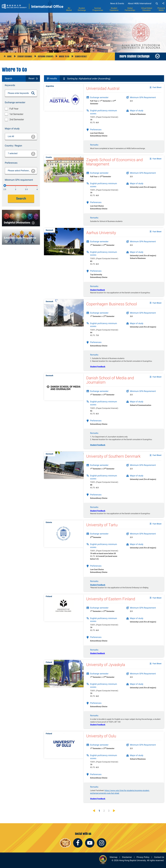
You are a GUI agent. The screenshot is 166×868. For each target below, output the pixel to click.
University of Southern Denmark (113, 461)
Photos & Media (161, 9)
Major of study (12, 129)
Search (21, 199)
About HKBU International (140, 3)
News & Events (117, 3)
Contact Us (159, 857)
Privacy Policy (143, 857)
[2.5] (5, 185)
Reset (32, 78)
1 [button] (58, 46)
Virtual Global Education (147, 9)
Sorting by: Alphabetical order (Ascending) (87, 79)
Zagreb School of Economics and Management (115, 167)
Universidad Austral (103, 88)
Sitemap (113, 857)
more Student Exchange (134, 56)
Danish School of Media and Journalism (110, 385)
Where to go (64, 56)
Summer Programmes (98, 9)
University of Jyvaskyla (106, 670)
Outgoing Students (46, 56)
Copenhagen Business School (112, 309)
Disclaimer (127, 857)
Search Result (81, 56)
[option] (83, 26)
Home (9, 56)
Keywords (10, 85)
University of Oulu (101, 741)
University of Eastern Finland (111, 604)
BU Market (69, 9)
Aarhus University (101, 238)
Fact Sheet (157, 87)
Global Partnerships (130, 9)
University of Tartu (102, 530)
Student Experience (114, 9)
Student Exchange (82, 9)
